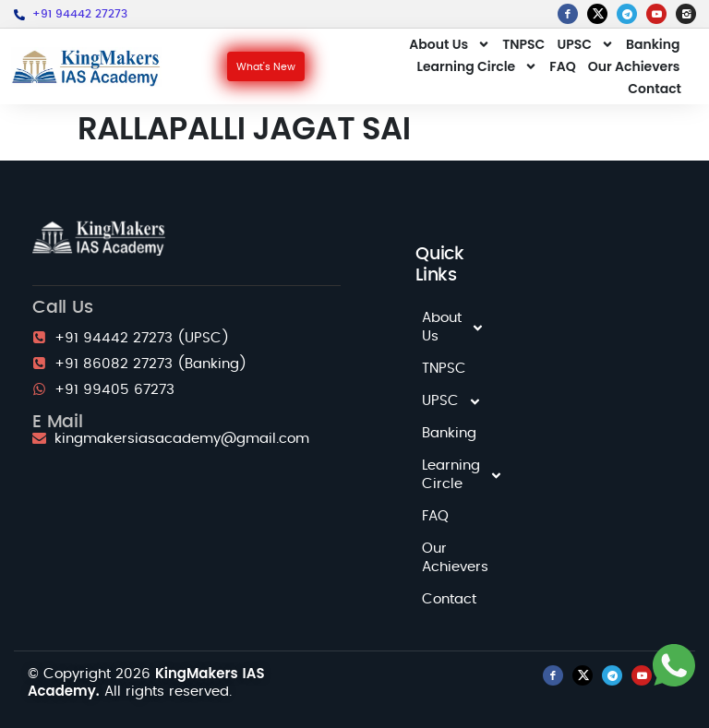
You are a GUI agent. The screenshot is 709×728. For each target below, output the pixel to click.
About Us (450, 44)
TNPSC (523, 44)
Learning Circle (478, 66)
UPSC (585, 44)
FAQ (562, 66)
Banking (653, 44)
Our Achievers (634, 66)
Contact (655, 89)
